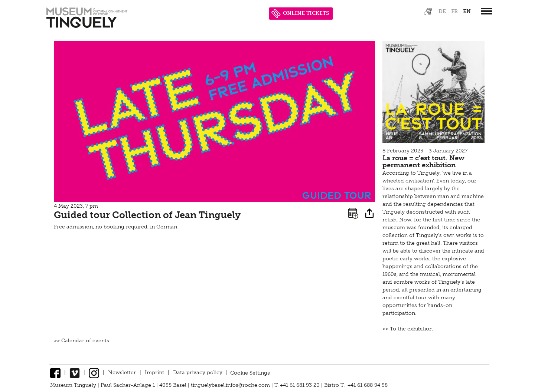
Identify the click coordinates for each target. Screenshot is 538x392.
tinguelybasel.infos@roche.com (231, 385)
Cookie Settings (250, 373)
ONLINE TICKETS (300, 13)
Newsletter (122, 373)
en (467, 11)
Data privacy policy (198, 373)
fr (454, 11)
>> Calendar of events (81, 341)
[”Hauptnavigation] (486, 11)
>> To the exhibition (407, 329)
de (442, 11)
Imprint (154, 373)
